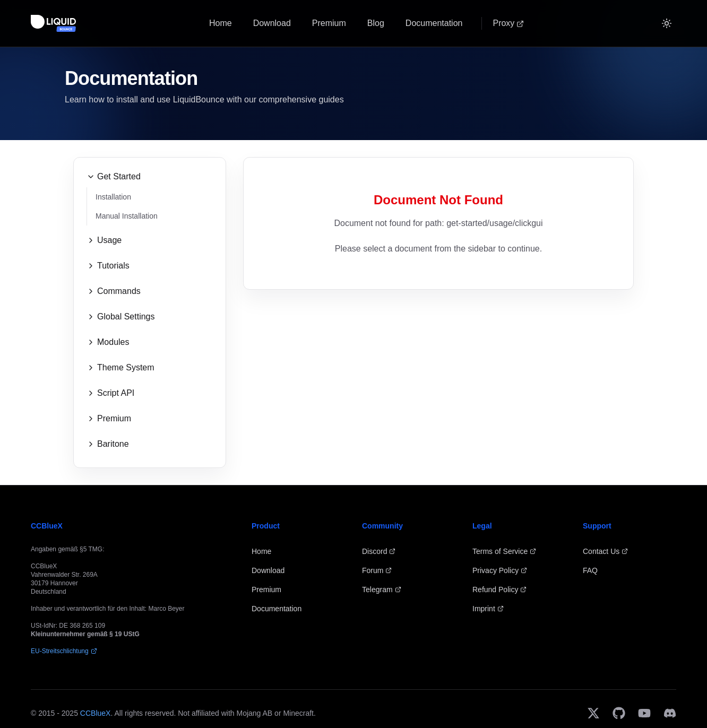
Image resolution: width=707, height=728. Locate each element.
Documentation (434, 23)
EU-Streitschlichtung (64, 651)
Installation (113, 197)
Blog (376, 23)
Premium (329, 23)
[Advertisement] (438, 377)
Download (272, 23)
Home (221, 23)
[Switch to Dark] (667, 23)
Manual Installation (127, 216)
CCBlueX (96, 713)
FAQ (590, 570)
